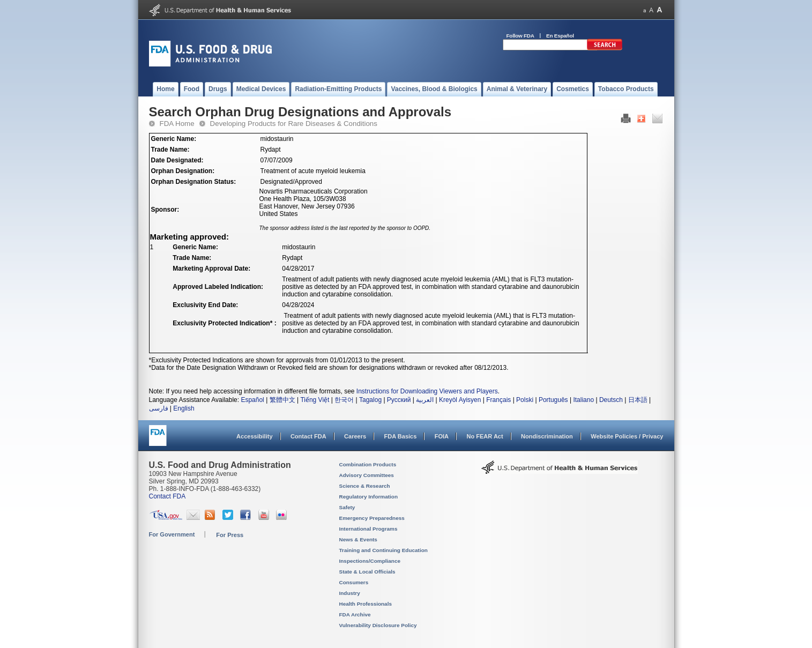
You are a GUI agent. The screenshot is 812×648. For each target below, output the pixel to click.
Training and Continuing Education (383, 550)
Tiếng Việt (315, 400)
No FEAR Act (485, 436)
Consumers (354, 582)
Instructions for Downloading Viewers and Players (427, 391)
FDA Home (177, 124)
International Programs (368, 529)
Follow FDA (520, 36)
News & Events (358, 539)
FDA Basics (400, 436)
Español (252, 400)
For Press (230, 535)
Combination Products (368, 464)
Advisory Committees (367, 475)
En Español (560, 36)
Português (553, 400)
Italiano (583, 400)
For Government (172, 534)
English (184, 408)
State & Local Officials (367, 572)
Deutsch (611, 400)
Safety (347, 507)
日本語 (638, 400)
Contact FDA (308, 436)
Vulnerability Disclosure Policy (378, 625)
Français (498, 400)
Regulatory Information (369, 497)
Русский (399, 400)
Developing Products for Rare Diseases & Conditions (294, 124)
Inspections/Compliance (370, 561)
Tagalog (370, 400)
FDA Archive (355, 615)
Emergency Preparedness (372, 518)
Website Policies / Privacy (627, 436)
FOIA (442, 436)
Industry (350, 593)
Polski (525, 400)
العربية (425, 400)
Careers (355, 436)
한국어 (344, 400)
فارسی (159, 408)
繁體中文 (282, 400)
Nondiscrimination (547, 436)
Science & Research (365, 486)
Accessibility (254, 436)
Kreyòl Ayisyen (460, 400)
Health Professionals (366, 604)
